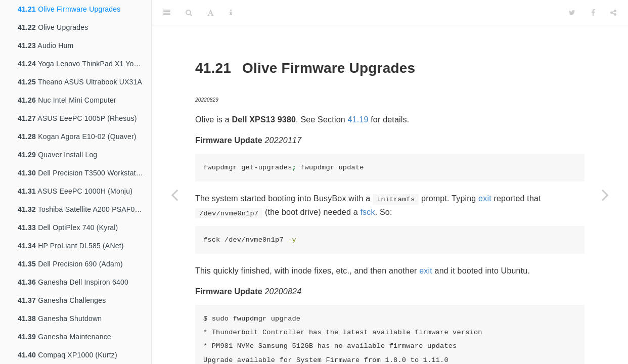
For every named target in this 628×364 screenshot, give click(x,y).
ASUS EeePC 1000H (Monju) (75, 191)
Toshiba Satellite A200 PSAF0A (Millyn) (84, 209)
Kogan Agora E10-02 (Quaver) (77, 136)
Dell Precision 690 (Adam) (70, 264)
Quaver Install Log (57, 155)
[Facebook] (593, 13)
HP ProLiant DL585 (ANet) (71, 246)
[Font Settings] (211, 13)
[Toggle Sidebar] (167, 13)
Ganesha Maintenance (64, 337)
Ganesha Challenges (62, 300)
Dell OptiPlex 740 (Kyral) (68, 227)
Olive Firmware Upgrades (69, 9)
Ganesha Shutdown (60, 318)
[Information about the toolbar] (231, 13)
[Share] (613, 13)
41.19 (358, 120)
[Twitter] (572, 13)
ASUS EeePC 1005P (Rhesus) (77, 118)
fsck (367, 212)
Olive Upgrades (53, 27)
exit (485, 198)
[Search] (189, 13)
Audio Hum (46, 45)
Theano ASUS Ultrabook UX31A (80, 82)
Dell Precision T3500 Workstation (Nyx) (84, 173)
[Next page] (605, 195)
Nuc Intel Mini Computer (67, 100)
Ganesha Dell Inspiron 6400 (73, 282)
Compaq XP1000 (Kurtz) (68, 355)
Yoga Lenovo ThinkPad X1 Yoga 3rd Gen (84, 64)
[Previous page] (174, 195)
